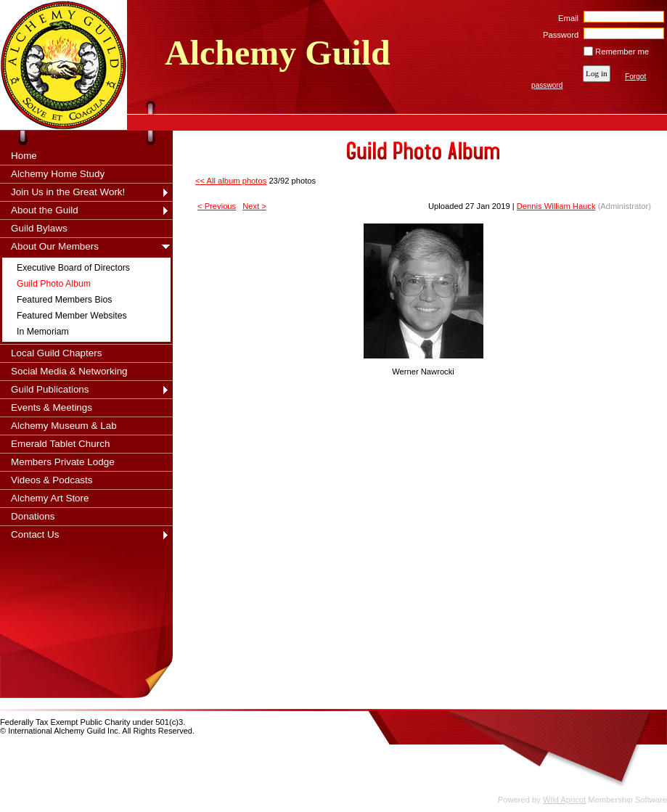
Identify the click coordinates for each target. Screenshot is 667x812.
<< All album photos (231, 181)
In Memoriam (43, 332)
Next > (254, 206)
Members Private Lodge (63, 462)
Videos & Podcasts (52, 480)
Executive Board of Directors (73, 268)
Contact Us (35, 534)
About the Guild (45, 210)
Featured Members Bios (64, 300)
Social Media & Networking (69, 371)
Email (566, 18)
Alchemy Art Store (50, 498)
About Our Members (55, 246)
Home (24, 156)
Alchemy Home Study (58, 174)
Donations (33, 516)
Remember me (622, 52)
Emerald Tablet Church (60, 444)
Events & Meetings (52, 407)
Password (558, 35)
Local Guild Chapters (57, 353)
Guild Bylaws (39, 228)
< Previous (217, 206)
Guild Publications (50, 389)
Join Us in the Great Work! (68, 192)
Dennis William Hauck (556, 206)
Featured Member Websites (72, 316)
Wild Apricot (564, 800)
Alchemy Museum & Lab (64, 426)
